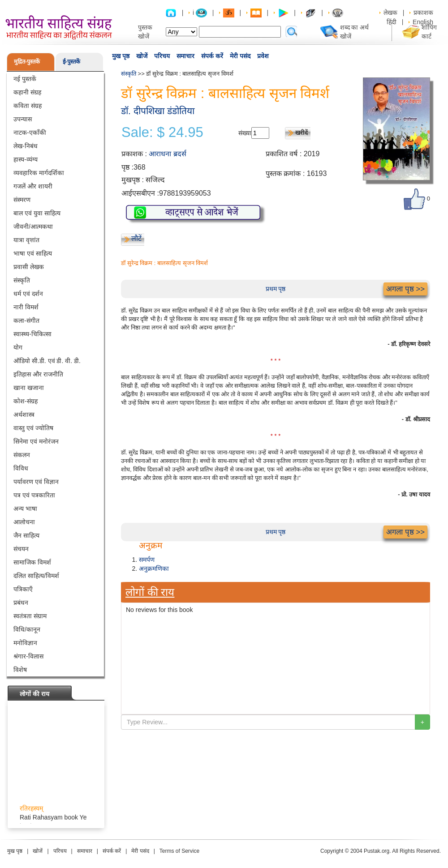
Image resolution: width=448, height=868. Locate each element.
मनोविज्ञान (25, 643)
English (423, 22)
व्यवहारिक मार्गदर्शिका (39, 173)
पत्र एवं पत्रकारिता (34, 495)
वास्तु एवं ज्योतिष (33, 428)
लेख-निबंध (26, 146)
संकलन (22, 455)
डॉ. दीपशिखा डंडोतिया (158, 111)
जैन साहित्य (26, 535)
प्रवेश (263, 56)
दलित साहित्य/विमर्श (36, 576)
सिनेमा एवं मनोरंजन (36, 441)
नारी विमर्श (26, 307)
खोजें (142, 56)
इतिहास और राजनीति (38, 374)
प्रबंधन (21, 603)
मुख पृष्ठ (121, 56)
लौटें (136, 238)
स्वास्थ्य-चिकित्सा (32, 334)
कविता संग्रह (28, 106)
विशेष (20, 670)
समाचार (185, 56)
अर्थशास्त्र (24, 415)
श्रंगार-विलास (28, 656)
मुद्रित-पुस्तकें (27, 62)
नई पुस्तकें (25, 79)
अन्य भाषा (25, 509)
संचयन (21, 549)
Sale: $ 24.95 (162, 133)
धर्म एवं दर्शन (28, 294)
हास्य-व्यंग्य (26, 159)
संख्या (245, 133)
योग (18, 347)
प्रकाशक (423, 13)
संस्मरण (22, 200)
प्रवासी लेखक (29, 267)
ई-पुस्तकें (71, 62)
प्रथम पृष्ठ (276, 289)
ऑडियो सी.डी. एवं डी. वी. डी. (47, 361)
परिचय (162, 56)
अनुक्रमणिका (154, 569)
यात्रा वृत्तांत (26, 240)
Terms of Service (179, 851)
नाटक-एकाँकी (30, 133)
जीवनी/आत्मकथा (33, 227)
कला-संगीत (26, 321)
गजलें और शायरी (33, 186)
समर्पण (147, 560)
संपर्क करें (212, 56)
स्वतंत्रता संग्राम (30, 616)
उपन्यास (23, 119)
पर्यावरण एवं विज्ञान (36, 482)
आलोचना (24, 522)
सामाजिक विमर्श (32, 562)
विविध (21, 468)
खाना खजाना (29, 388)
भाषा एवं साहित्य (33, 253)
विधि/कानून (27, 629)
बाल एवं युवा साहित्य (37, 213)
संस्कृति (22, 280)
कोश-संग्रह (26, 401)
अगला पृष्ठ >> (405, 289)
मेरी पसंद (240, 56)
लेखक (390, 13)
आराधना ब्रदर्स (167, 154)
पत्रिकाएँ (23, 589)
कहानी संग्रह (27, 92)
